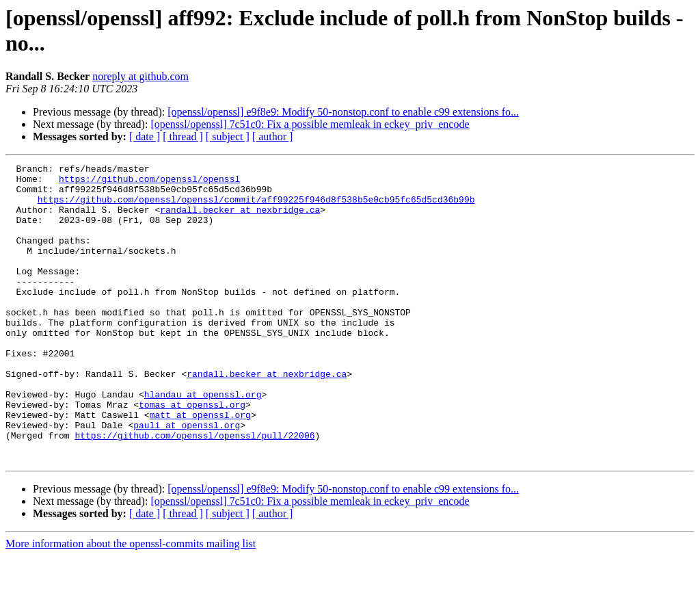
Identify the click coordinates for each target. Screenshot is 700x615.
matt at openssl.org (200, 466)
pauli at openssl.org (187, 478)
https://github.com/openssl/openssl (149, 183)
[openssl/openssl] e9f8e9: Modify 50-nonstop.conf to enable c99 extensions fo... (343, 112)
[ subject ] (228, 136)
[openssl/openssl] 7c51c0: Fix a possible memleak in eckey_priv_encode (310, 124)
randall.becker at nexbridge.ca (240, 220)
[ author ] (273, 136)
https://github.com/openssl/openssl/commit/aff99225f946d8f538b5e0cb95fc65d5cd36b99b (256, 207)
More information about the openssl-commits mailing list (131, 603)
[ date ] (145, 136)
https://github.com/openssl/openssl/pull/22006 (194, 490)
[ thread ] (183, 136)
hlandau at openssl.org (203, 441)
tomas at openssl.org (192, 454)
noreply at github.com (140, 76)
